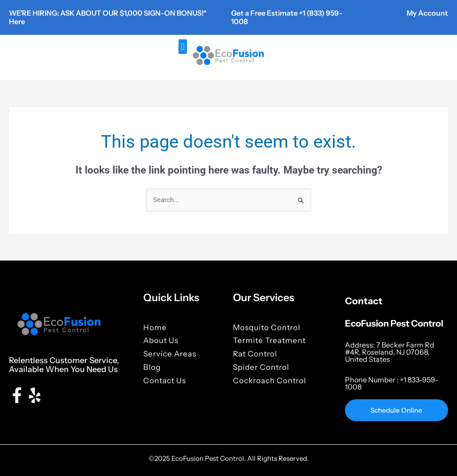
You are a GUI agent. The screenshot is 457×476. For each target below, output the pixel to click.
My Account (427, 13)
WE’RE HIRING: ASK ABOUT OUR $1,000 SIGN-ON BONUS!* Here (108, 17)
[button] (183, 47)
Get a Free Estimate (265, 13)
